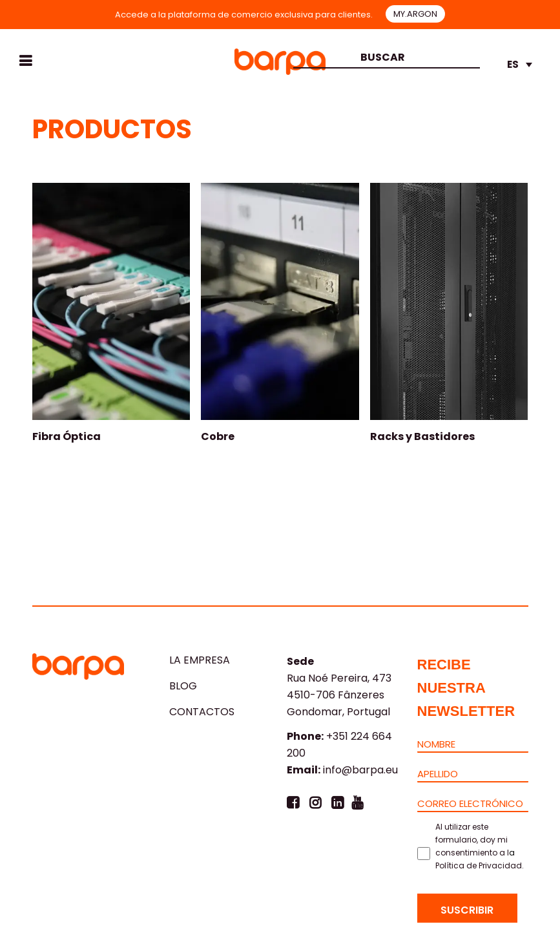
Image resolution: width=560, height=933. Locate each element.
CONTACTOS (202, 712)
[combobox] (385, 59)
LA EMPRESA (200, 660)
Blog (183, 686)
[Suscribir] (467, 908)
